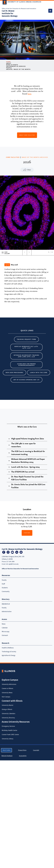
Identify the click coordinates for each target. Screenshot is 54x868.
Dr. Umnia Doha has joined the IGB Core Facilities (26, 486)
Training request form (26, 339)
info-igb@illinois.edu (12, 564)
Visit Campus (6, 697)
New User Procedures (14, 373)
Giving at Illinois (7, 709)
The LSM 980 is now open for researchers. (22, 445)
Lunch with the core (39, 373)
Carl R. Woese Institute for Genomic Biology (10, 13)
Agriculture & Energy (9, 655)
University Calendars (9, 714)
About (9, 63)
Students (5, 588)
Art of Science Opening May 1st (26, 380)
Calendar (5, 628)
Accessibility (23, 756)
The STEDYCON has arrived (21, 473)
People (9, 68)
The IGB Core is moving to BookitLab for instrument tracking (26, 453)
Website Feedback (7, 756)
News (4, 624)
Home (8, 62)
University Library (8, 739)
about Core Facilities (27, 135)
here (29, 94)
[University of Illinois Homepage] (8, 671)
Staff (3, 584)
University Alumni (7, 705)
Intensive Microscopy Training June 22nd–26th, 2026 (26, 356)
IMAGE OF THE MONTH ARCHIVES (35, 157)
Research (5, 643)
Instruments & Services (16, 66)
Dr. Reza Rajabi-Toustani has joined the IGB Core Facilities (26, 478)
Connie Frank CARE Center (10, 735)
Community (6, 592)
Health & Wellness (8, 648)
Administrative (7, 612)
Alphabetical (6, 604)
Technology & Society (9, 652)
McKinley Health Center (10, 730)
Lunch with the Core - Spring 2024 (24, 468)
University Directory (8, 718)
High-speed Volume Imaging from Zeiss (26, 439)
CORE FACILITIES (13, 157)
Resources (6, 575)
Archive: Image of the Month (18, 69)
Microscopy (6, 632)
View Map (27, 533)
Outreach (5, 635)
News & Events (12, 65)
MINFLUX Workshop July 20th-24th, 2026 (26, 347)
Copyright (36, 750)
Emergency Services (8, 726)
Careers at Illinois (7, 688)
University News (7, 693)
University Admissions (9, 684)
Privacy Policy (22, 750)
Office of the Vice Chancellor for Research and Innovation (19, 9)
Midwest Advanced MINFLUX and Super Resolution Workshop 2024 (26, 461)
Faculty (4, 580)
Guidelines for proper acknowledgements (26, 365)
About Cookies (6, 750)
